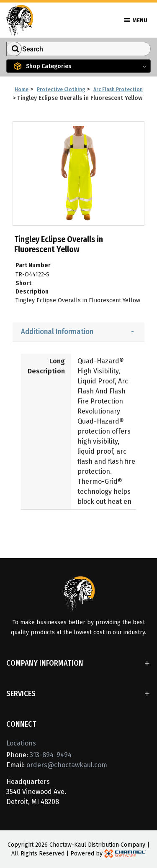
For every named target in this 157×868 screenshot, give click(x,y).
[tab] (78, 332)
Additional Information (57, 332)
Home (22, 89)
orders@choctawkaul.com (67, 765)
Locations (21, 743)
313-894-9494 (51, 755)
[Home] (20, 19)
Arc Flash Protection (118, 89)
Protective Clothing (61, 89)
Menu (136, 20)
